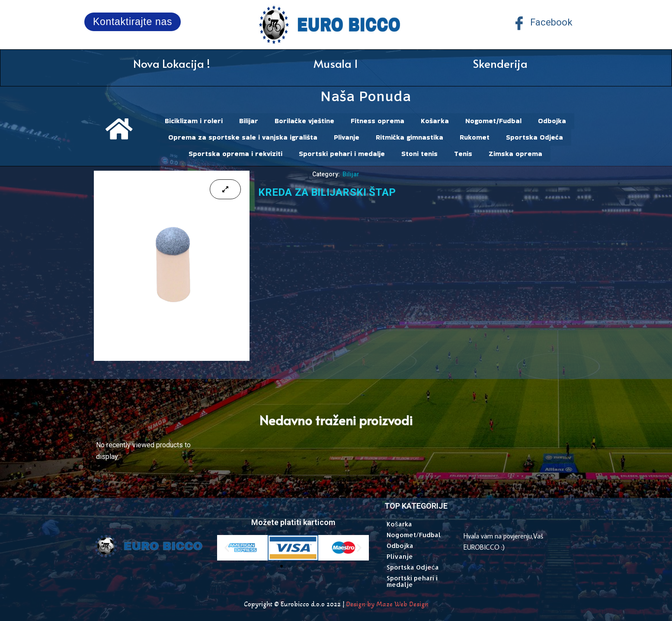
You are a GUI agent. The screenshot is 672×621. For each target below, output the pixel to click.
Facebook (542, 23)
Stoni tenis (419, 152)
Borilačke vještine (304, 121)
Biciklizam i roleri (194, 121)
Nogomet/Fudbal (493, 121)
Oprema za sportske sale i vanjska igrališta (243, 136)
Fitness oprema (378, 121)
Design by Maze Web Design (387, 602)
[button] (227, 546)
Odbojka (552, 121)
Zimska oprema (515, 152)
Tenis (463, 152)
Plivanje (347, 136)
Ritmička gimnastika (410, 136)
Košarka (435, 121)
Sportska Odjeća (534, 136)
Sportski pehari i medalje (342, 152)
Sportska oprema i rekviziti (235, 152)
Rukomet (475, 136)
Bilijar (249, 121)
